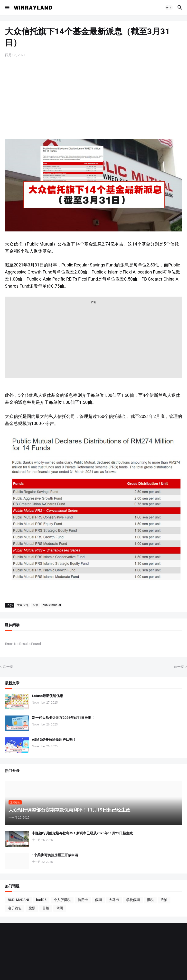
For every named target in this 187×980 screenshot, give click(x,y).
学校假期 (133, 900)
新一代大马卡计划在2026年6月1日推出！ (63, 718)
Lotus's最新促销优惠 (47, 696)
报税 (150, 900)
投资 (36, 605)
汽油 (164, 900)
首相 (46, 908)
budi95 (41, 900)
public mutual (52, 605)
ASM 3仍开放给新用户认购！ (54, 740)
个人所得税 (62, 900)
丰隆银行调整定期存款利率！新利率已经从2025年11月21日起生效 (82, 833)
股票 (32, 908)
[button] (7, 8)
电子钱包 (15, 908)
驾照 (60, 908)
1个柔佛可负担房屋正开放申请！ (57, 855)
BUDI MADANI (18, 900)
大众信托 (23, 605)
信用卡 (83, 900)
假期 (98, 900)
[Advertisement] (93, 99)
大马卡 (114, 900)
